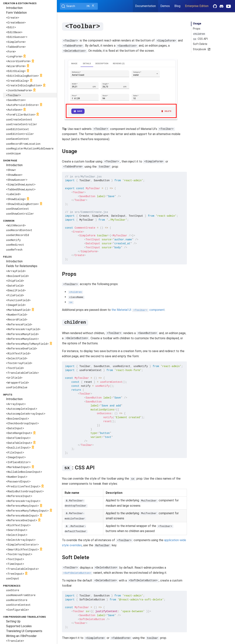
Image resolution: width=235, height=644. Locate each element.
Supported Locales (19, 626)
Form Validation (16, 13)
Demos (165, 6)
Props (197, 29)
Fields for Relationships (22, 266)
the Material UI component (138, 310)
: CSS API (200, 39)
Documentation (145, 6)
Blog (177, 6)
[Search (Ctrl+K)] (79, 6)
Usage (197, 24)
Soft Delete (200, 44)
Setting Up (13, 621)
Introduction (14, 8)
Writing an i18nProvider (21, 636)
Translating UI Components (24, 631)
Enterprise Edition (197, 6)
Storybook (201, 49)
